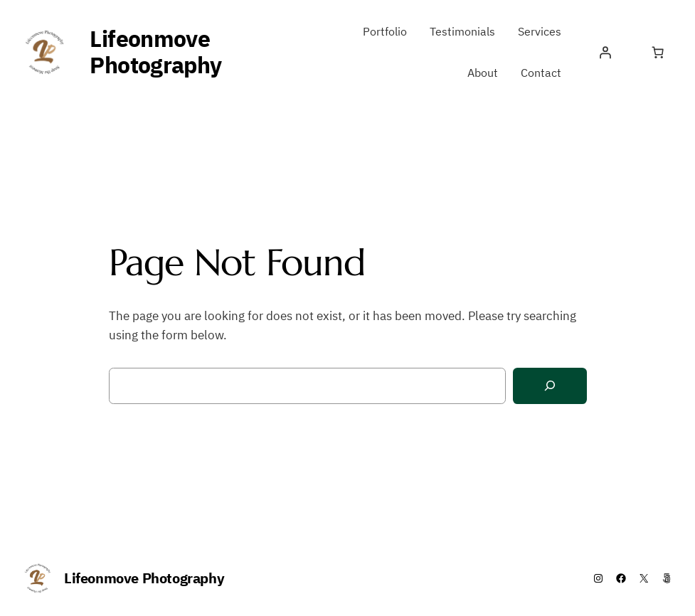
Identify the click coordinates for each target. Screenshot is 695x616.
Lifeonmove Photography (155, 52)
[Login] (605, 53)
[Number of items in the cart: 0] (657, 53)
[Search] (550, 386)
